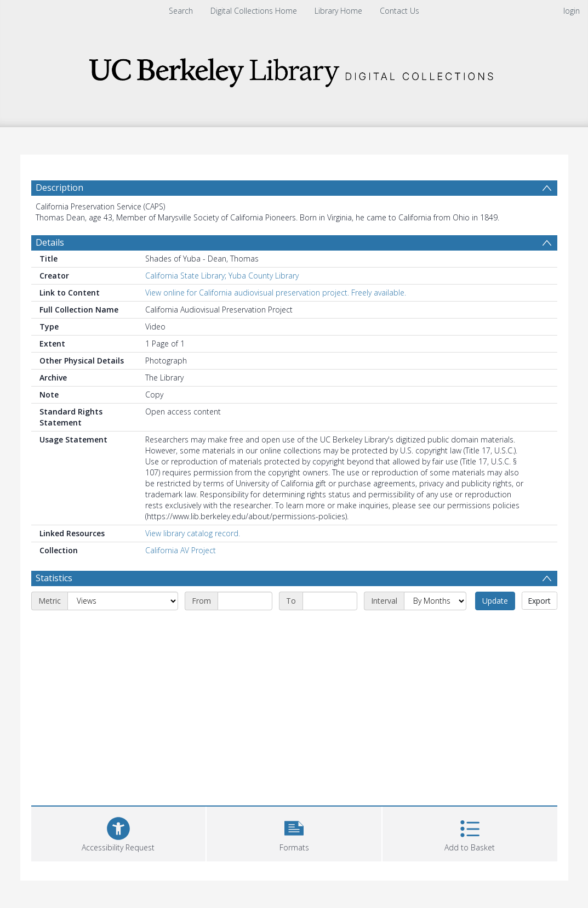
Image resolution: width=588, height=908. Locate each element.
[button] (294, 833)
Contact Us (399, 11)
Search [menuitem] (181, 11)
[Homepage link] (294, 69)
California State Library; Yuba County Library (222, 276)
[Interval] (435, 601)
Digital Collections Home (254, 11)
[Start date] (245, 601)
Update (495, 601)
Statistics (54, 578)
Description (59, 188)
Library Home (338, 11)
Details (50, 242)
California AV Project (181, 550)
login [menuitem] (572, 11)
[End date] (330, 601)
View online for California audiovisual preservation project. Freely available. (276, 293)
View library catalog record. (193, 533)
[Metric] (123, 601)
